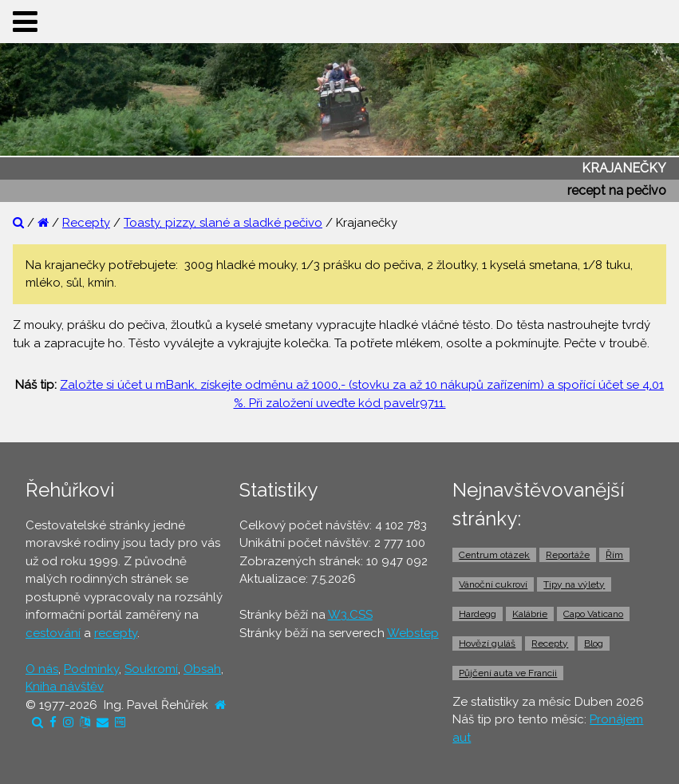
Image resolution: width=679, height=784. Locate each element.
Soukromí (151, 669)
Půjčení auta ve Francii (508, 673)
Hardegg (478, 614)
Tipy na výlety (574, 584)
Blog (594, 643)
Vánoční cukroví (493, 584)
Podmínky (91, 669)
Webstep (413, 633)
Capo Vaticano (593, 614)
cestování (53, 633)
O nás (42, 669)
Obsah (202, 669)
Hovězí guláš (487, 643)
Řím (614, 555)
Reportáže (568, 555)
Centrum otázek (494, 555)
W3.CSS (350, 615)
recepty (116, 633)
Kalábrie (530, 614)
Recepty (86, 223)
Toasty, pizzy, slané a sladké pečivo (223, 223)
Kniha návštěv (65, 687)
